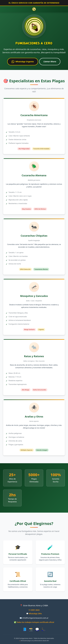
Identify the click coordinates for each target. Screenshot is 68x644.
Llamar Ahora (50, 62)
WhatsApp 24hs (35, 614)
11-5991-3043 (34, 610)
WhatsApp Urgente (23, 62)
